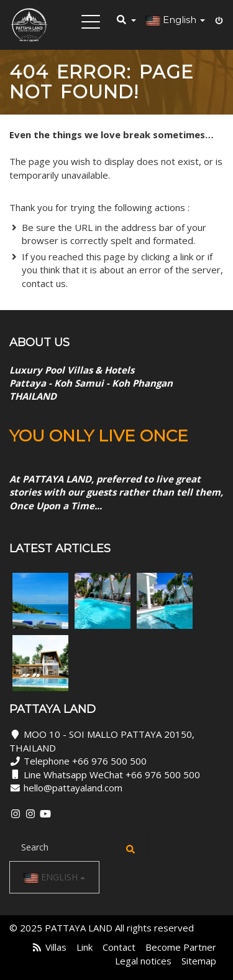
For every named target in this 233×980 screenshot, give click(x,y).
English (54, 877)
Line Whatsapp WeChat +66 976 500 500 (112, 775)
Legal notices (143, 961)
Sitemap (199, 961)
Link (85, 947)
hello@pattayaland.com (73, 788)
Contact (119, 947)
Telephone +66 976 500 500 (85, 761)
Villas (56, 947)
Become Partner (181, 947)
